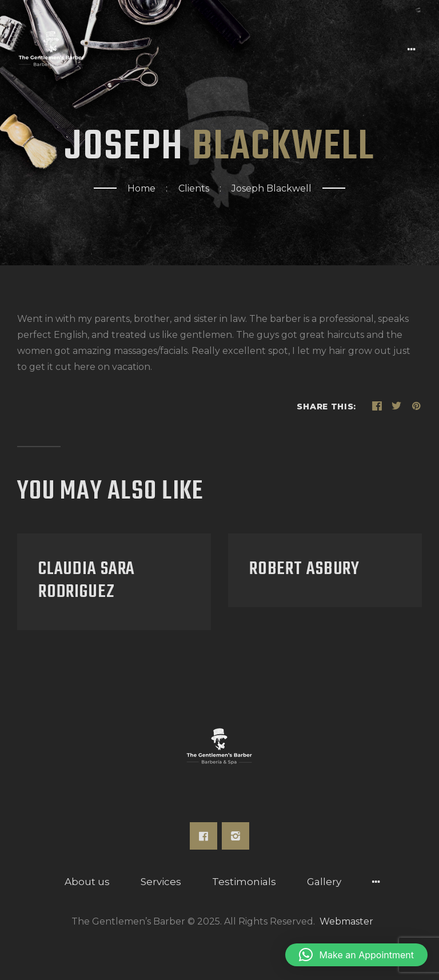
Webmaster (346, 921)
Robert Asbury (304, 569)
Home (141, 188)
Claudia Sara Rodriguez (87, 581)
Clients (194, 188)
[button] (356, 955)
